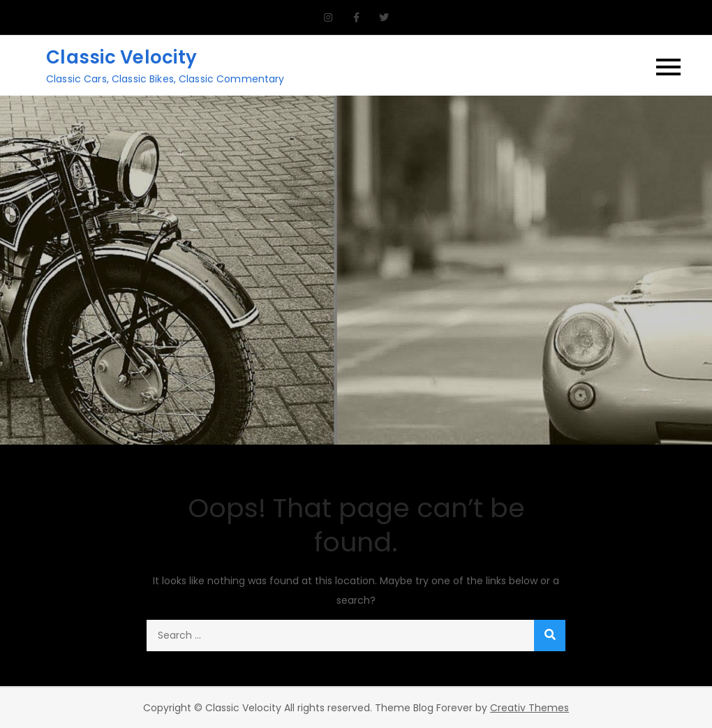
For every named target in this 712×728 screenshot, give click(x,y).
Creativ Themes (529, 708)
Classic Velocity (121, 57)
